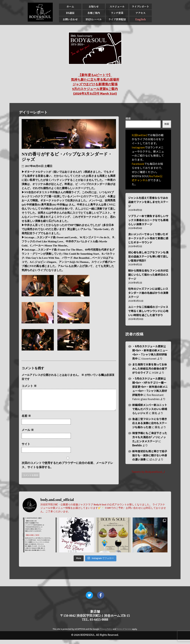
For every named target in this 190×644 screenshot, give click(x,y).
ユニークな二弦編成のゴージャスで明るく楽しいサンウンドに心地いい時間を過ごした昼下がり (148, 311)
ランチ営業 (117, 13)
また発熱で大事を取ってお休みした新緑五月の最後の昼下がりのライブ (150, 368)
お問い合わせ (70, 19)
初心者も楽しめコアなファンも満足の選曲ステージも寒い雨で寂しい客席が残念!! (148, 256)
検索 (128, 118)
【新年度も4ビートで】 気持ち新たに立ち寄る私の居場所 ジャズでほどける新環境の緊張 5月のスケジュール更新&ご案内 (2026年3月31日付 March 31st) (95, 84)
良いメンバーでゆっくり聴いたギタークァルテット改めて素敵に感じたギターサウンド (148, 238)
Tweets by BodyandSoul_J (148, 472)
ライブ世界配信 (117, 19)
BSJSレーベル (94, 19)
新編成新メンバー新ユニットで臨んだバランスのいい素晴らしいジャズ (150, 409)
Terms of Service (124, 633)
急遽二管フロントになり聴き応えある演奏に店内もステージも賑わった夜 (150, 423)
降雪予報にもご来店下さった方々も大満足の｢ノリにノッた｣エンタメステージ (150, 437)
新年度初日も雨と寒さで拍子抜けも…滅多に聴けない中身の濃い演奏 (150, 455)
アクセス (140, 13)
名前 (26, 420)
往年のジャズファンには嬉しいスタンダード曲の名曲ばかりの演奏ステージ (148, 293)
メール (28, 434)
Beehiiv (137, 445)
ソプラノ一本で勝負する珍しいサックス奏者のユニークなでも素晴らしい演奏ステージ (148, 220)
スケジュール (117, 6)
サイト (26, 448)
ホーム (70, 6)
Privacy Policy (106, 633)
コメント (29, 386)
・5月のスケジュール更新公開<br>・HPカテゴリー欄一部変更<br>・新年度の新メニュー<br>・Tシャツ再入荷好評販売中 (150, 387)
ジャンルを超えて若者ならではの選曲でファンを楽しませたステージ (148, 202)
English (140, 19)
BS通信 (70, 13)
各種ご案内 (94, 13)
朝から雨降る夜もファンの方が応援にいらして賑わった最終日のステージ (148, 275)
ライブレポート (140, 6)
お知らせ (94, 6)
